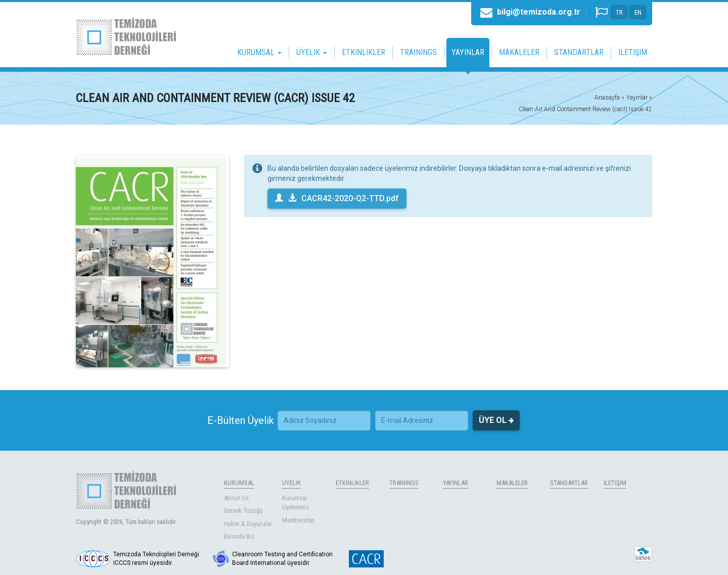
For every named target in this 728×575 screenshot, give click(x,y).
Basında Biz (239, 536)
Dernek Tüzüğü (243, 511)
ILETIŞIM (633, 52)
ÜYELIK (291, 483)
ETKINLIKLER (363, 52)
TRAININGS (418, 52)
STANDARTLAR (579, 52)
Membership (298, 520)
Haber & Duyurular (248, 524)
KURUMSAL (239, 483)
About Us (236, 498)
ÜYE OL (496, 420)
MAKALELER (519, 52)
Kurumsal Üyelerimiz (295, 503)
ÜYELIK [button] (312, 52)
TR (619, 12)
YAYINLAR (468, 52)
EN (638, 12)
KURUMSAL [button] (259, 52)
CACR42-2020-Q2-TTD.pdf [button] (337, 198)
